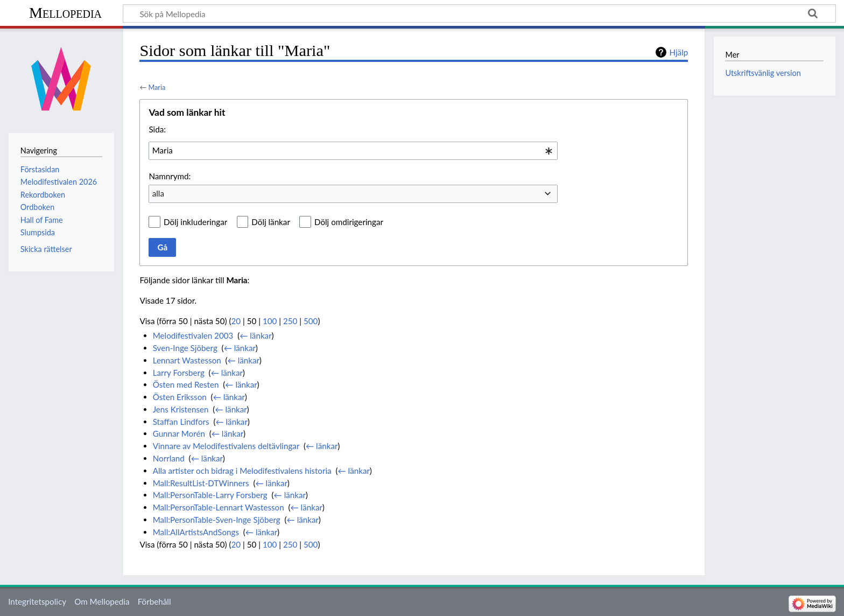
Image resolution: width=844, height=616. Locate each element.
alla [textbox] (158, 193)
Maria (157, 87)
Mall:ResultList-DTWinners (201, 483)
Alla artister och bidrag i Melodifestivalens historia (242, 471)
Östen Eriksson (180, 397)
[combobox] (353, 151)
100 (270, 321)
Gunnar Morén (179, 433)
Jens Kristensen (181, 409)
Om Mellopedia (102, 601)
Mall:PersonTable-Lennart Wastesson (219, 507)
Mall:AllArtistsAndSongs (196, 532)
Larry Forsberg (179, 373)
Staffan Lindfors (181, 422)
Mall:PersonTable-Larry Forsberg (210, 495)
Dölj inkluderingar (195, 222)
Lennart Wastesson (187, 360)
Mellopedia (65, 13)
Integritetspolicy (37, 601)
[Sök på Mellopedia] (479, 13)
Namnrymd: (170, 176)
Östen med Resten (186, 384)
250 (290, 321)
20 (236, 321)
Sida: (157, 129)
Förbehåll (154, 601)
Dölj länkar (271, 222)
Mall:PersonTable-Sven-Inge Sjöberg (217, 520)
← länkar (255, 335)
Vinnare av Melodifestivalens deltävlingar (226, 446)
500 (311, 321)
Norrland (169, 458)
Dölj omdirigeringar (349, 222)
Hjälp (678, 52)
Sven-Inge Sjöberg (185, 348)
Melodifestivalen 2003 (193, 335)
